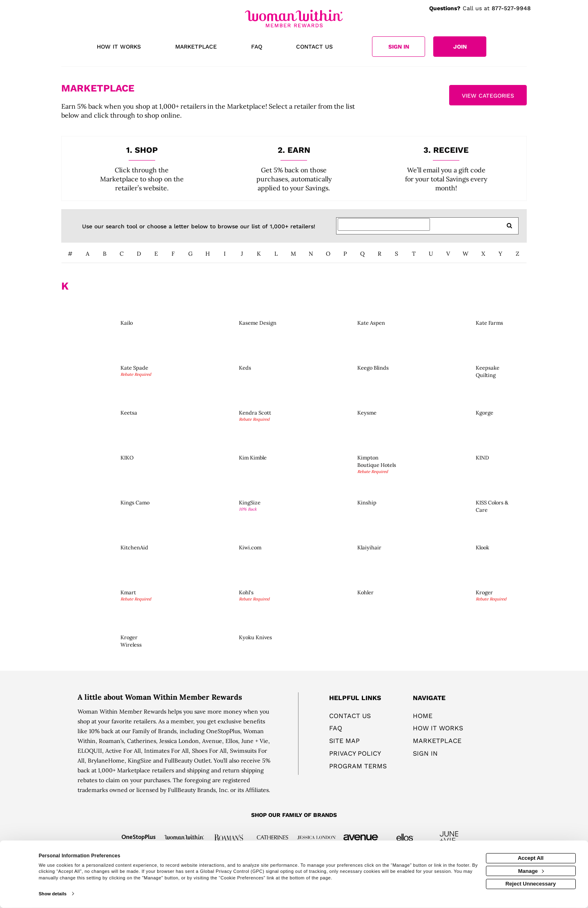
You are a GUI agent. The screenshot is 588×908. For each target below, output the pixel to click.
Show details (53, 894)
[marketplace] (196, 47)
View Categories (488, 96)
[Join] (460, 47)
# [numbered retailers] (70, 254)
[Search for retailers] (384, 225)
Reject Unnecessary (531, 884)
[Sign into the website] (399, 47)
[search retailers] (510, 226)
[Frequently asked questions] (257, 47)
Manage (531, 871)
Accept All (531, 858)
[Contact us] (314, 47)
